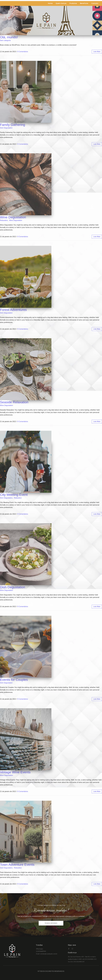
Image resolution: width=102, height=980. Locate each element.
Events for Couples (14, 680)
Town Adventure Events (17, 865)
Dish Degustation (6, 128)
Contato (95, 3)
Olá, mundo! (9, 37)
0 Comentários (23, 52)
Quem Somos (61, 3)
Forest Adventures (13, 310)
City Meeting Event (14, 495)
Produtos (73, 3)
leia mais (97, 52)
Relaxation (4, 220)
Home (50, 3)
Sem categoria (5, 40)
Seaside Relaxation (14, 402)
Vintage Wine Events (15, 772)
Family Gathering (13, 125)
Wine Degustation (13, 217)
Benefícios (84, 3)
